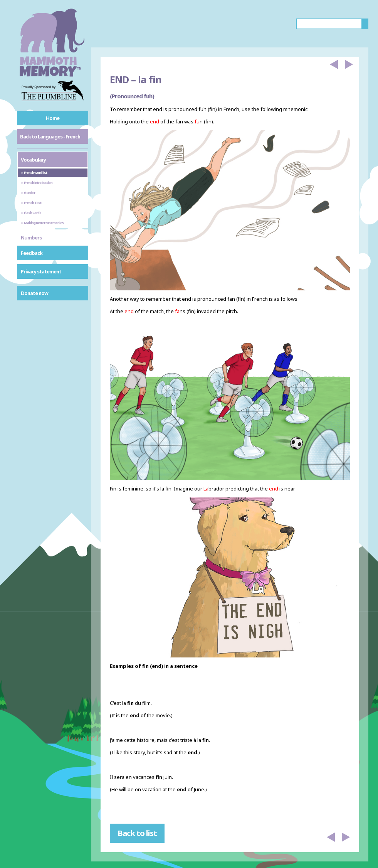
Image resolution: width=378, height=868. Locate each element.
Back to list (137, 833)
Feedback (32, 253)
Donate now (34, 293)
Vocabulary (33, 160)
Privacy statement (41, 271)
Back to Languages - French (50, 137)
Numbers (31, 238)
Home (53, 118)
